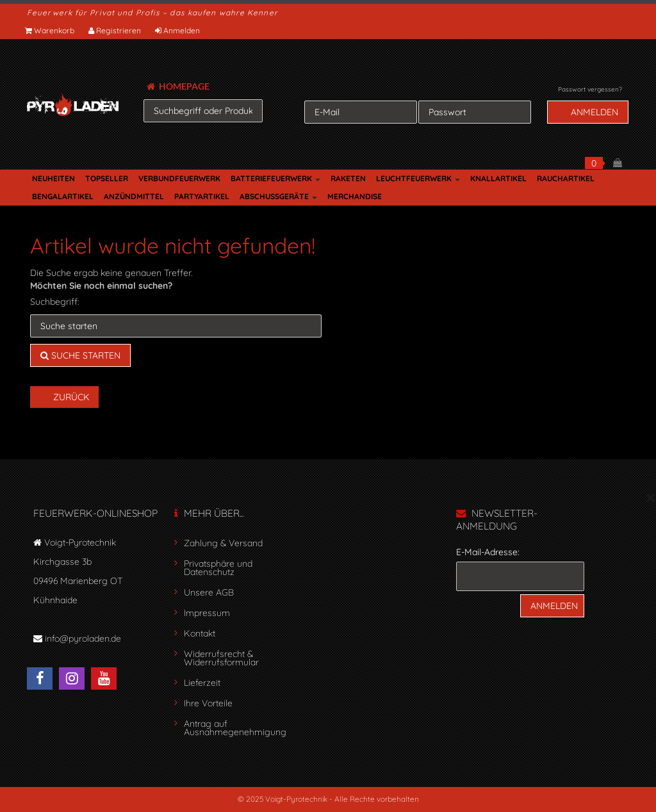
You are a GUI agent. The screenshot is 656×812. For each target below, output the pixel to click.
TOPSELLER (107, 178)
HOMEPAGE (178, 86)
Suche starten (80, 355)
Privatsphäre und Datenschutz (218, 568)
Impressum (207, 613)
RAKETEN (348, 178)
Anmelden (178, 30)
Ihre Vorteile (208, 703)
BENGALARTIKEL (63, 196)
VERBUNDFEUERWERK (179, 178)
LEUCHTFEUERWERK (418, 178)
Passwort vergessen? (590, 89)
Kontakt (200, 633)
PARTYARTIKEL (202, 196)
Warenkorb (51, 30)
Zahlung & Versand (223, 543)
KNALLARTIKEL (498, 178)
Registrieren (115, 30)
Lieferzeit (202, 683)
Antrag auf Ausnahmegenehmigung (235, 728)
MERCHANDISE (355, 196)
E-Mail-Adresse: (488, 552)
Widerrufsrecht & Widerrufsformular (221, 658)
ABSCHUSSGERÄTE (278, 196)
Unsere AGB (209, 592)
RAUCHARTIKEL (566, 178)
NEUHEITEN (53, 178)
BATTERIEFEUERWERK (275, 178)
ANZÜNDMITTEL (134, 196)
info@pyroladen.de (83, 638)
